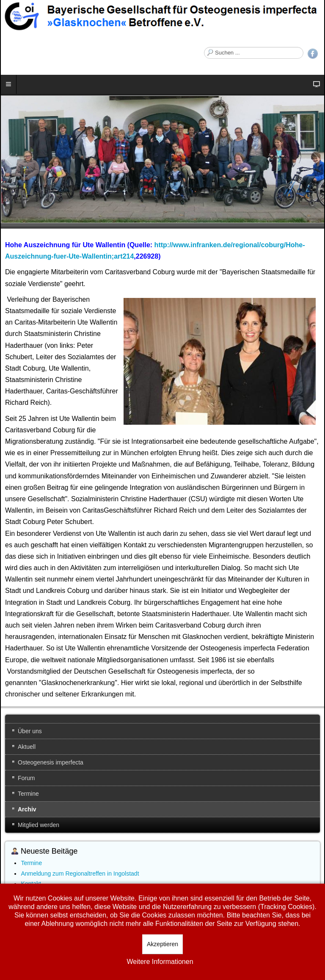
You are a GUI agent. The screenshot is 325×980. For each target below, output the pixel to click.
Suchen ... (204, 47)
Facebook (313, 54)
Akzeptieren (162, 944)
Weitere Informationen (160, 962)
